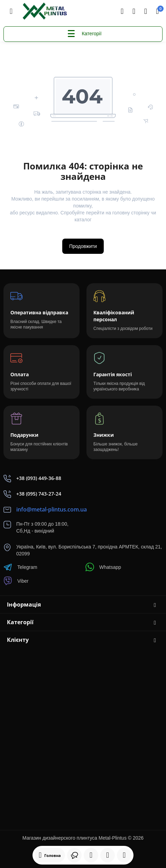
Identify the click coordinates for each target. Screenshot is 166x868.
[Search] (122, 11)
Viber (16, 581)
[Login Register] (146, 11)
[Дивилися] (74, 855)
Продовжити (83, 246)
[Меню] (11, 11)
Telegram (20, 567)
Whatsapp (103, 567)
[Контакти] (134, 11)
